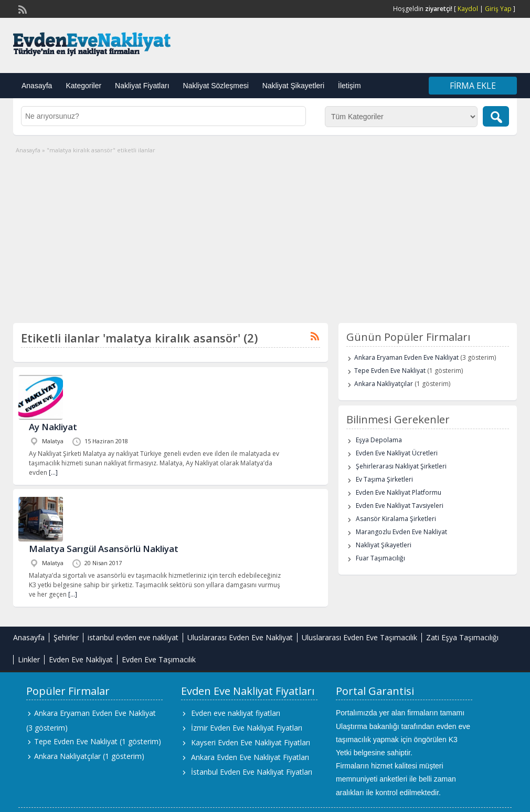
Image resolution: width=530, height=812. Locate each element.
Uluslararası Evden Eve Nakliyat (240, 637)
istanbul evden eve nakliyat (133, 637)
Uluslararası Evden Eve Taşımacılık (359, 637)
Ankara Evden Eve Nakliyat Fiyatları (250, 757)
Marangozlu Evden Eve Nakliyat (401, 532)
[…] (53, 472)
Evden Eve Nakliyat (81, 659)
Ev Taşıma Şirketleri (384, 479)
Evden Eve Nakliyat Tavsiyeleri (400, 506)
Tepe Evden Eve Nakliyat (390, 371)
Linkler (29, 659)
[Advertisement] (265, 234)
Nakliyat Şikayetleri (293, 86)
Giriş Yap (498, 9)
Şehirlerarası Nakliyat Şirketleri (401, 466)
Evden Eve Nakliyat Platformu (399, 492)
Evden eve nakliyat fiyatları (236, 713)
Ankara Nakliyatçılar (384, 384)
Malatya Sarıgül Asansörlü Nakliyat (104, 549)
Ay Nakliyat (53, 427)
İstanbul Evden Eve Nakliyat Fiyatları (252, 772)
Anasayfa (37, 86)
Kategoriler (83, 86)
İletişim (349, 86)
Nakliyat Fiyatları (142, 86)
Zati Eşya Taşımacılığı (462, 637)
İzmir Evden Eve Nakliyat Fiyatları (247, 728)
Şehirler (66, 637)
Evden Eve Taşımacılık (159, 659)
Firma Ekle (473, 86)
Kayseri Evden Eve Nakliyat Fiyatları (251, 742)
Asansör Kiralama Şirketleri (396, 519)
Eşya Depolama (379, 440)
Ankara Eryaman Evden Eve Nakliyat (406, 357)
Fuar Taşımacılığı (380, 558)
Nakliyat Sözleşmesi (216, 86)
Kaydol (468, 9)
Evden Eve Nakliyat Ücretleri (397, 453)
